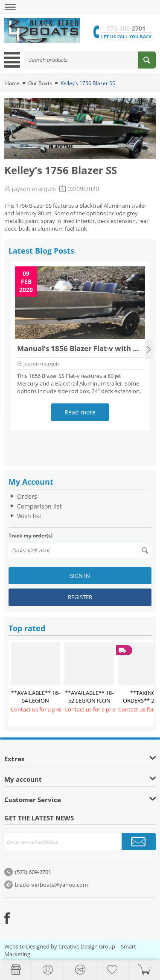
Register (80, 597)
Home (12, 83)
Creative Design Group (87, 946)
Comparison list (39, 506)
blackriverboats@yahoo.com (51, 885)
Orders (27, 496)
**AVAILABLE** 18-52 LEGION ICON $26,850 (89, 700)
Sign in (80, 576)
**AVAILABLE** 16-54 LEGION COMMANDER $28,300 (35, 704)
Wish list (29, 516)
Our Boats (40, 83)
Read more (80, 412)
